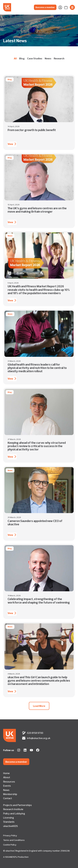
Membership (10, 794)
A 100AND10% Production (16, 857)
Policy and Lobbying (14, 813)
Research (59, 58)
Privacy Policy (10, 835)
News (48, 58)
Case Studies (35, 58)
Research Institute (13, 809)
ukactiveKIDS (10, 826)
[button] (39, 706)
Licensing (9, 818)
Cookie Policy (10, 845)
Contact (8, 798)
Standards (9, 822)
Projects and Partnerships (17, 805)
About (7, 777)
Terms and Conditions (14, 840)
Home (6, 773)
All (15, 58)
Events (7, 786)
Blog (22, 58)
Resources (9, 782)
